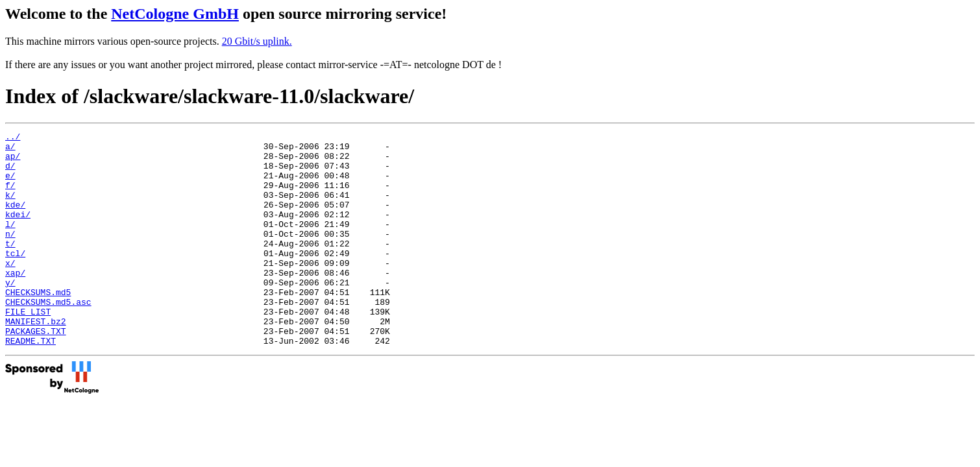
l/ (10, 243)
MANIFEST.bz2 (36, 360)
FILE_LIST (28, 348)
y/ (10, 313)
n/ (10, 255)
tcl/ (15, 278)
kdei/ (18, 232)
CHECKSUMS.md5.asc (48, 337)
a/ (10, 150)
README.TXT (31, 383)
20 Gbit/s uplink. (257, 41)
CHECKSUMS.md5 (38, 325)
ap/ (13, 162)
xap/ (15, 302)
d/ (10, 173)
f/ (10, 197)
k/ (10, 208)
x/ (10, 290)
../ (13, 138)
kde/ (15, 220)
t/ (10, 267)
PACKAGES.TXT (36, 372)
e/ (10, 185)
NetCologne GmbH (175, 14)
